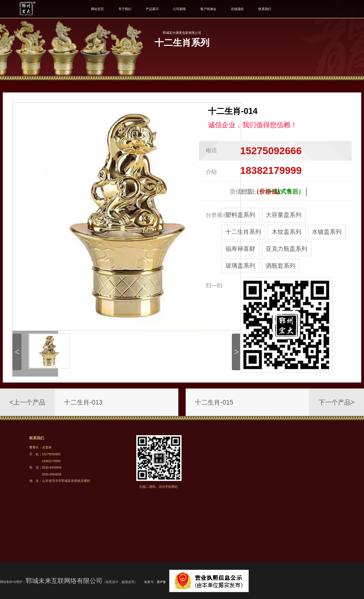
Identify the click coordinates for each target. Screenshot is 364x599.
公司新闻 (179, 9)
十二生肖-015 (214, 402)
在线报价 (237, 9)
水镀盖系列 (327, 232)
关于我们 (125, 9)
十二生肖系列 (243, 232)
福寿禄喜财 (240, 249)
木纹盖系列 (286, 232)
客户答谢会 (208, 9)
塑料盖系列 (240, 215)
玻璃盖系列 (240, 266)
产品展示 (152, 9)
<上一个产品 (27, 402)
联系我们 (265, 9)
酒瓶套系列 (281, 266)
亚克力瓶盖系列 (286, 249)
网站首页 (97, 9)
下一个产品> (337, 402)
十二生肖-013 (83, 402)
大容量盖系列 (284, 215)
